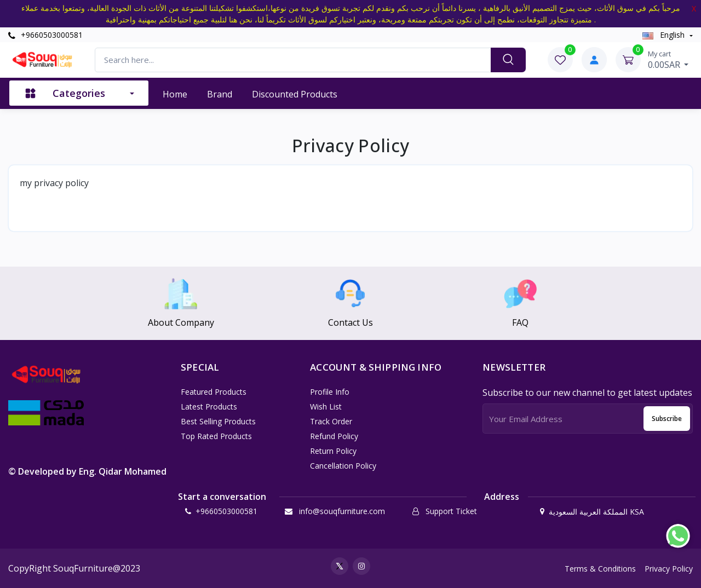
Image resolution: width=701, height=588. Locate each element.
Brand (220, 94)
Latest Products (209, 407)
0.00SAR (668, 60)
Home (175, 94)
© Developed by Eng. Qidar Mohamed (87, 471)
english (665, 35)
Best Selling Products (218, 421)
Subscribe (667, 419)
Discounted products (295, 94)
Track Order (331, 421)
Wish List (326, 407)
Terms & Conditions (600, 569)
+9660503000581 (45, 35)
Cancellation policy (343, 466)
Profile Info (330, 392)
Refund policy (334, 436)
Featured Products (214, 392)
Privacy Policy (669, 569)
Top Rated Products (216, 436)
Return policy (333, 451)
